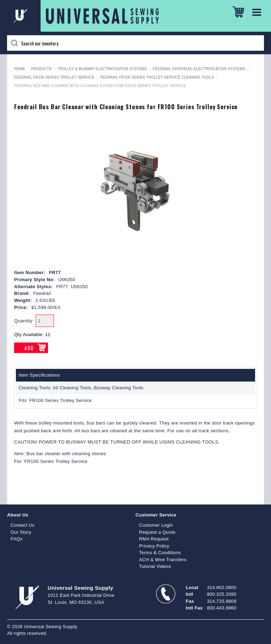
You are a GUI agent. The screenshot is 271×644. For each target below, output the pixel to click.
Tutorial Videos (155, 566)
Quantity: (24, 321)
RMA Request (154, 539)
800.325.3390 (222, 594)
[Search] (135, 43)
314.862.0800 (222, 587)
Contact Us (23, 525)
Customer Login (156, 525)
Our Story (21, 532)
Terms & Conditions (160, 553)
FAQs (17, 539)
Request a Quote (157, 532)
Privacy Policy (154, 546)
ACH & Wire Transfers (163, 560)
